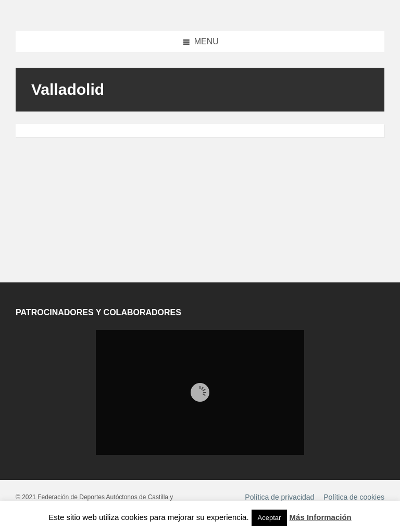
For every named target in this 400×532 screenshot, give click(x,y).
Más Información (321, 517)
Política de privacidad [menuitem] (279, 497)
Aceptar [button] (270, 518)
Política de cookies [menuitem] (354, 497)
